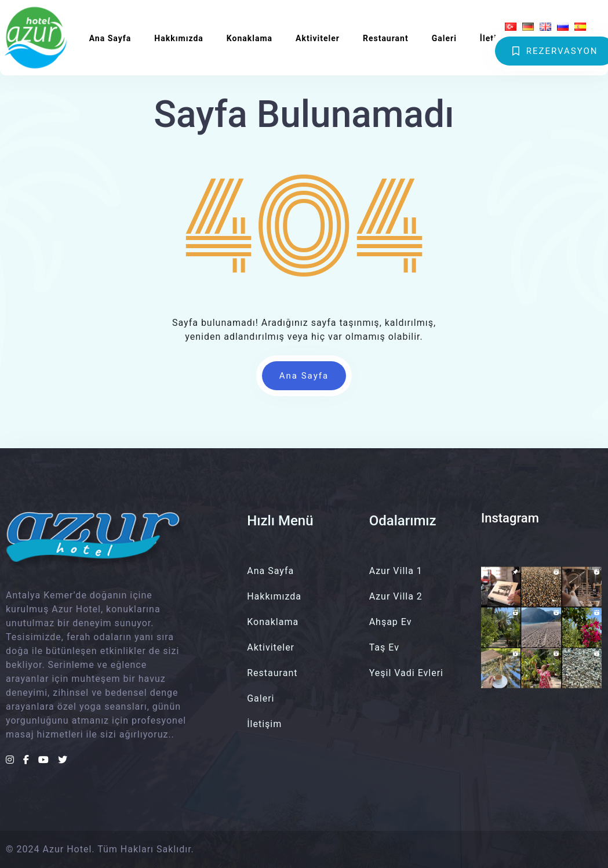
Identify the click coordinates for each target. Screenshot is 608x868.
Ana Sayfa (110, 38)
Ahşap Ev (391, 622)
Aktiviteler (318, 38)
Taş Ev (384, 647)
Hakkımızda (179, 38)
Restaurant (386, 38)
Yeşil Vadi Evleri (406, 673)
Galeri (444, 38)
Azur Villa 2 (396, 596)
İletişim (496, 38)
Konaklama (250, 38)
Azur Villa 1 (396, 571)
